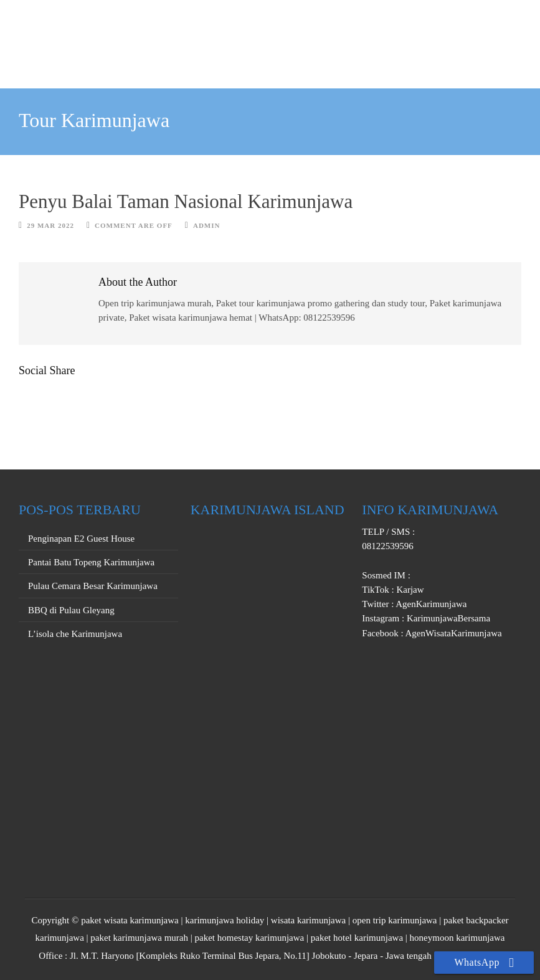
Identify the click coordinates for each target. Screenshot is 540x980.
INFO (386, 62)
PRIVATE (280, 62)
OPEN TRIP (216, 62)
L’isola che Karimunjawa (75, 634)
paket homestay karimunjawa (249, 938)
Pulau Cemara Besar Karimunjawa (93, 586)
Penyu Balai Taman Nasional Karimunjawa (186, 201)
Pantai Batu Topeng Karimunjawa (91, 562)
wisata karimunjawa (308, 920)
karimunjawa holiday (225, 920)
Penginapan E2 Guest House (81, 539)
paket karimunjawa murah (139, 938)
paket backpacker (476, 920)
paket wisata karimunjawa (130, 920)
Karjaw (409, 590)
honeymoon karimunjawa (457, 938)
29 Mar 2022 (50, 225)
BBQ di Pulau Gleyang (71, 610)
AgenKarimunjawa (430, 604)
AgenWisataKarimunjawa (453, 633)
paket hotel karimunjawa (357, 938)
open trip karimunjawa (395, 920)
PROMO (337, 62)
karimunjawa (60, 938)
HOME (158, 62)
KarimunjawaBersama (447, 618)
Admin (207, 225)
